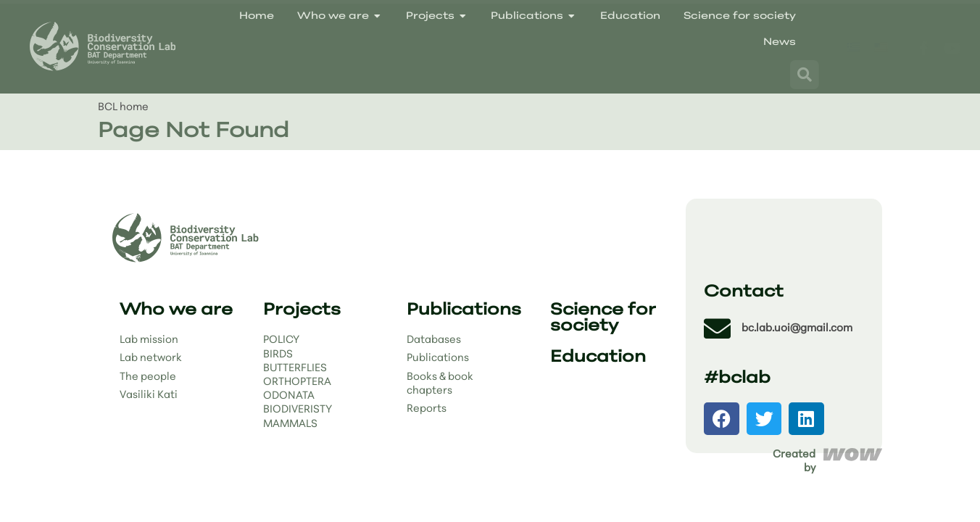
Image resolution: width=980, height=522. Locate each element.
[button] (721, 419)
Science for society (603, 319)
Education (598, 358)
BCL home (123, 108)
